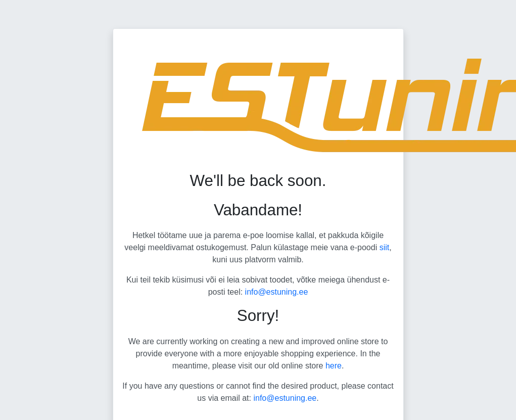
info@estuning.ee (277, 292)
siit (385, 247)
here (334, 366)
